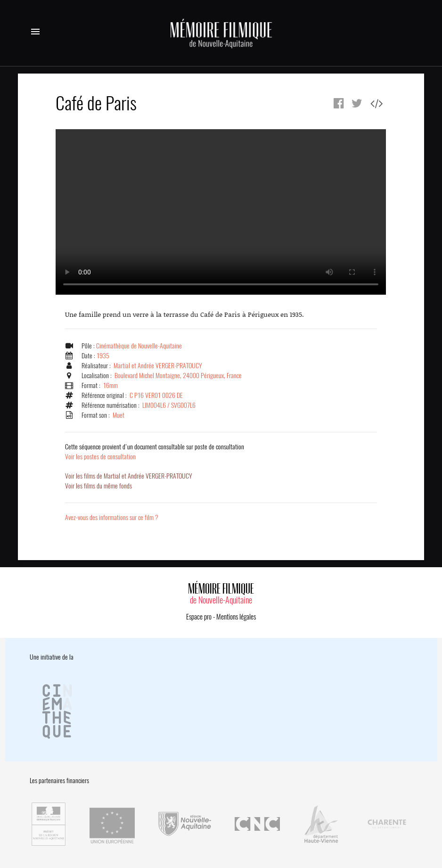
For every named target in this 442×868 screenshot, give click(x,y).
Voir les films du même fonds (98, 486)
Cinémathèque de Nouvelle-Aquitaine (139, 346)
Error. (221, 212)
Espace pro (199, 617)
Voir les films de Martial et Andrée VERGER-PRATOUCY (129, 476)
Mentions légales (236, 617)
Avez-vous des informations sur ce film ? (112, 517)
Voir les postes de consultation (155, 452)
